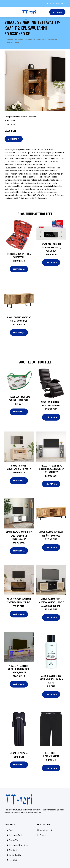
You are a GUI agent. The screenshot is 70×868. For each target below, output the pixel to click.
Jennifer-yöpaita (19, 753)
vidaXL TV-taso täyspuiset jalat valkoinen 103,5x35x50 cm (19, 536)
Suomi (52, 4)
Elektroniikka (22, 117)
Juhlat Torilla (15, 855)
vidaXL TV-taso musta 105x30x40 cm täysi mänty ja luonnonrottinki (51, 602)
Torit (11, 830)
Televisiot (33, 117)
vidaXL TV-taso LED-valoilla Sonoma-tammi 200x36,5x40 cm (19, 669)
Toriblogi (13, 860)
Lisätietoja (14, 139)
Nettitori (13, 850)
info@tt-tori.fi (60, 4)
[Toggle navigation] (8, 12)
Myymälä (57, 12)
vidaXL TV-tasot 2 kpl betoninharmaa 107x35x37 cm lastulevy (51, 469)
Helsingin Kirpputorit (19, 845)
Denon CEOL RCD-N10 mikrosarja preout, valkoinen (51, 247)
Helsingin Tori (15, 835)
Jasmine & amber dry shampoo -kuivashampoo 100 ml (51, 679)
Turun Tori (14, 840)
